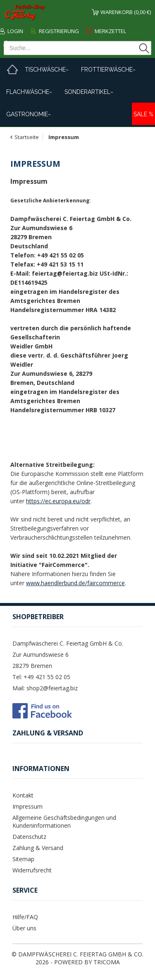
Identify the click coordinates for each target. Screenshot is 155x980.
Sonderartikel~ (89, 92)
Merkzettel (110, 31)
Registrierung (59, 31)
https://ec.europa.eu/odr (58, 501)
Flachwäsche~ (29, 92)
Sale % (143, 114)
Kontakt (23, 795)
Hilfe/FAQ (25, 917)
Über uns (24, 928)
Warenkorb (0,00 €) (126, 12)
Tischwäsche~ (47, 70)
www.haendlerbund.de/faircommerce (75, 583)
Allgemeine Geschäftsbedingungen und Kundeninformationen (64, 821)
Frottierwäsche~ (108, 70)
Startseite (27, 137)
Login (15, 31)
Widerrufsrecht (32, 870)
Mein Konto (27, 43)
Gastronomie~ (29, 114)
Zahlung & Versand (38, 848)
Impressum (27, 806)
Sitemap (23, 859)
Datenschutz (29, 837)
